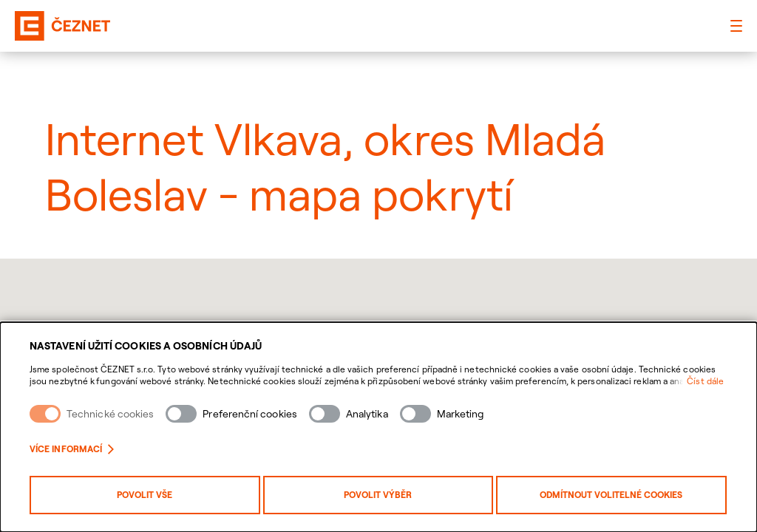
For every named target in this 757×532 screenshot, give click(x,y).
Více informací (72, 449)
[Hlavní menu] (736, 26)
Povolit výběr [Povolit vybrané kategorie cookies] (378, 495)
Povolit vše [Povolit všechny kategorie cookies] (145, 495)
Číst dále (705, 381)
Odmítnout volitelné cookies (611, 495)
